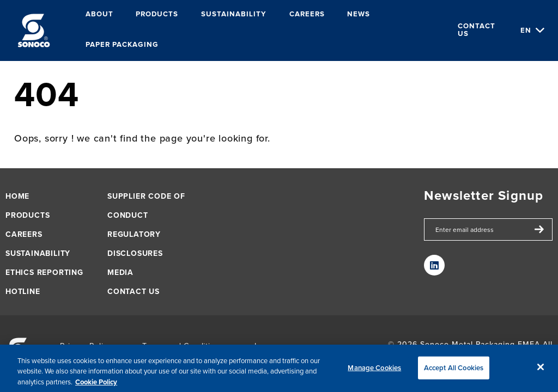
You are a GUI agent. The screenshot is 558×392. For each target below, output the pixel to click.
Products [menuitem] (157, 14)
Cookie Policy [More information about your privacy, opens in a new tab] (96, 386)
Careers (24, 234)
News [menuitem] (359, 14)
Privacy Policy (86, 346)
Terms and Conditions (183, 346)
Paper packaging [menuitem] (122, 45)
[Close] (541, 371)
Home (17, 196)
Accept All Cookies (454, 372)
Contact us (477, 30)
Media (120, 272)
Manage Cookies (374, 372)
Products (28, 215)
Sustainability (38, 253)
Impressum (275, 346)
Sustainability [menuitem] (234, 14)
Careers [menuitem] (307, 14)
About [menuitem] (99, 14)
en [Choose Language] (526, 30)
